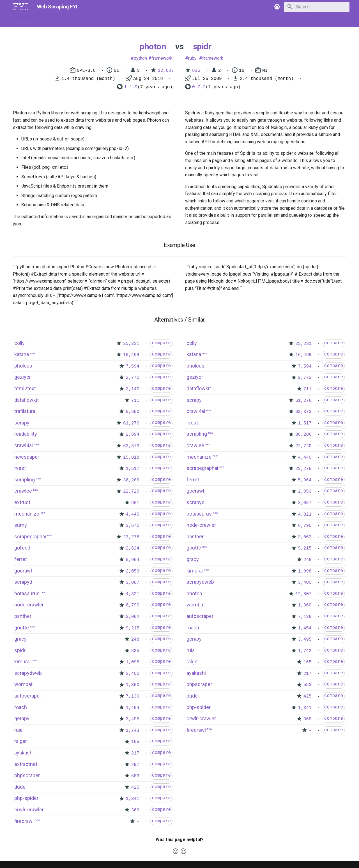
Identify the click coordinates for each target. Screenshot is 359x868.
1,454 (133, 708)
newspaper (27, 457)
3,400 (133, 674)
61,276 (131, 423)
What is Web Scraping (32, 20)
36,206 (131, 480)
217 (135, 753)
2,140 (133, 389)
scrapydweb (28, 673)
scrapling (25, 480)
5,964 (133, 560)
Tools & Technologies (109, 20)
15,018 (131, 458)
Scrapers (164, 20)
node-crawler (29, 605)
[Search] (317, 7)
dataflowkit (27, 400)
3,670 (133, 526)
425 (135, 788)
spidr (202, 46)
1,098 (133, 662)
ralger (21, 741)
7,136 (133, 696)
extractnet (26, 764)
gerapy (22, 718)
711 (135, 401)
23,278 (131, 537)
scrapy (22, 423)
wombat (23, 684)
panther (23, 616)
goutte (22, 628)
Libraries (142, 20)
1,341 (133, 799)
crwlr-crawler (29, 810)
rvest (20, 468)
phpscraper (27, 775)
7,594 (133, 366)
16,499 (131, 355)
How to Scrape (71, 20)
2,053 (133, 571)
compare (161, 343)
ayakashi (24, 753)
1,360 (133, 685)
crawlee (23, 491)
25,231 (131, 344)
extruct (22, 502)
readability (26, 434)
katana (22, 354)
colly (19, 343)
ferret (21, 559)
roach (21, 707)
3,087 (133, 583)
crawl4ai (24, 445)
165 (135, 742)
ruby (192, 58)
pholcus (23, 366)
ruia (18, 730)
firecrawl (24, 821)
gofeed (22, 548)
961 (135, 503)
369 (135, 810)
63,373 (131, 446)
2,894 (133, 435)
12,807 (166, 71)
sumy (21, 525)
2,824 (133, 548)
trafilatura (25, 411)
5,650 (133, 412)
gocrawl (23, 571)
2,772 (133, 378)
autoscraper (28, 696)
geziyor (23, 377)
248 (135, 640)
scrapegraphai (30, 536)
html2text (25, 388)
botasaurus (27, 593)
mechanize (27, 514)
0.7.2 (199, 87)
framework (162, 58)
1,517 (133, 469)
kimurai (22, 662)
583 (135, 776)
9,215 (133, 628)
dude (20, 787)
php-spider (26, 798)
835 (196, 71)
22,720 (131, 491)
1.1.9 (131, 87)
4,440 (133, 514)
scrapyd (23, 582)
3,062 (133, 617)
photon (153, 46)
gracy (20, 639)
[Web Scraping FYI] (20, 7)
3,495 (133, 719)
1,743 (133, 731)
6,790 (133, 605)
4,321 (133, 594)
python (140, 58)
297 (135, 765)
